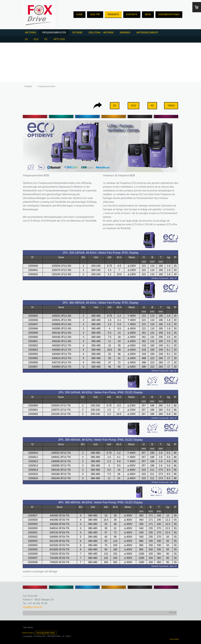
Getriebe (77, 33)
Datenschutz (28, 633)
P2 (46, 39)
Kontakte (132, 14)
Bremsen (125, 33)
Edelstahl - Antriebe (101, 33)
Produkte (113, 14)
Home (79, 14)
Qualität (95, 14)
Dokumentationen (169, 14)
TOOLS (171, 106)
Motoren (30, 33)
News (148, 14)
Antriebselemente (147, 33)
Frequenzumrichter (54, 33)
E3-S (133, 106)
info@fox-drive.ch (33, 607)
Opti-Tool (59, 39)
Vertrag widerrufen (46, 633)
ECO (36, 39)
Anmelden (174, 639)
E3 (26, 39)
